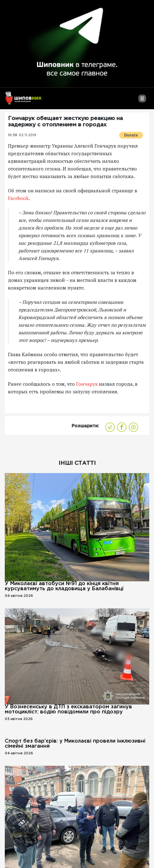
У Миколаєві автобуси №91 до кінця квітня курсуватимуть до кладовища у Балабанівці (64, 586)
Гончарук (87, 384)
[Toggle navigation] (142, 101)
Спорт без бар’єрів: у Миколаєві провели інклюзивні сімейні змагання (75, 744)
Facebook (18, 198)
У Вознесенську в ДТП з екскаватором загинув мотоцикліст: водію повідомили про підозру (68, 709)
